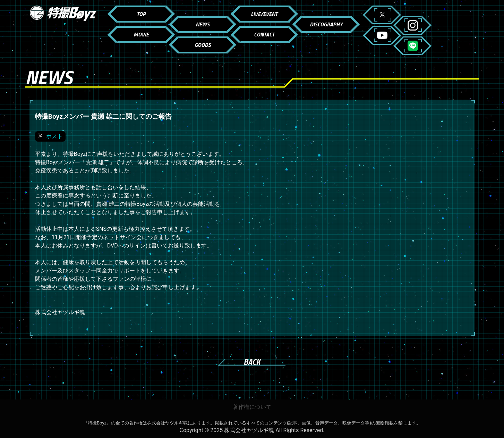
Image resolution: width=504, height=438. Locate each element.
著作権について (252, 407)
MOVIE (141, 34)
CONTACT (264, 34)
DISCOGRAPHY (326, 24)
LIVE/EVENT (264, 14)
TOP (141, 14)
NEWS (203, 24)
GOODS (203, 45)
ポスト (54, 136)
